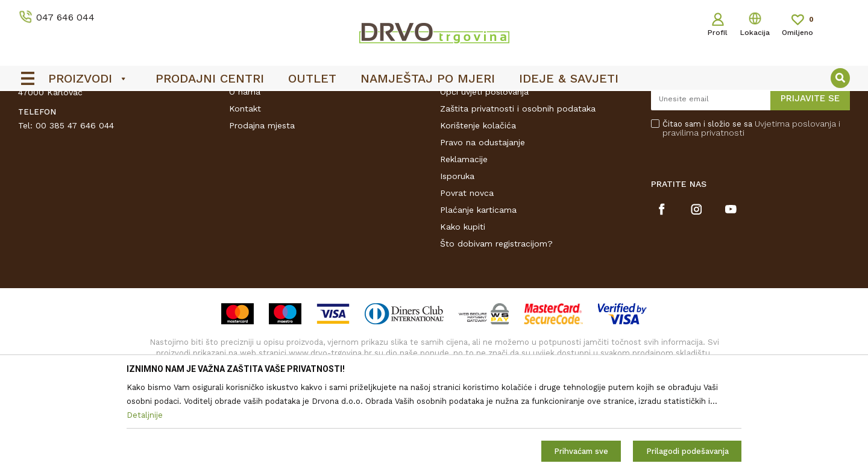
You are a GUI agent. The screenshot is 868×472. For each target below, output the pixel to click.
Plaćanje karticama (478, 301)
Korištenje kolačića (478, 216)
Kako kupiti (463, 318)
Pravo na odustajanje (483, 233)
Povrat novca (467, 284)
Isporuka (457, 267)
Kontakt (245, 200)
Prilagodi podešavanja (687, 451)
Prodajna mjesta (262, 216)
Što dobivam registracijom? (496, 335)
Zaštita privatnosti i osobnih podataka (518, 200)
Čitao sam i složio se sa (751, 219)
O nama (245, 183)
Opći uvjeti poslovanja (484, 183)
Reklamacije (464, 250)
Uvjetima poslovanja (795, 215)
